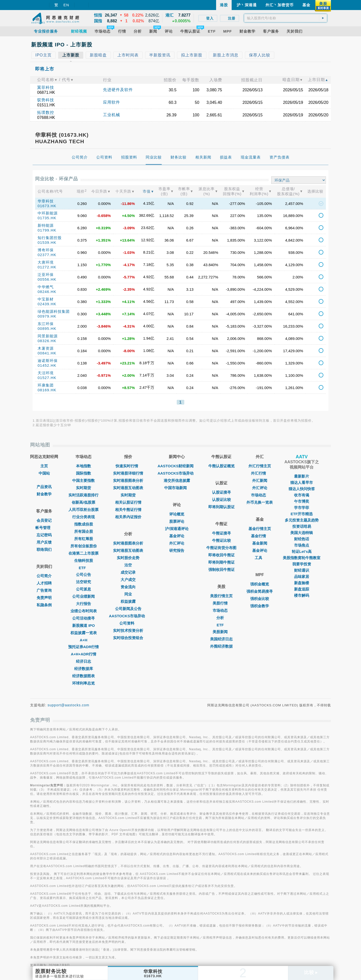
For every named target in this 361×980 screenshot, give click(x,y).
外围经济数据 (221, 646)
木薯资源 (46, 348)
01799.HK (47, 230)
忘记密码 (44, 535)
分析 (221, 618)
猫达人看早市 (302, 482)
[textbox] (286, 18)
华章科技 (46, 201)
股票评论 (177, 521)
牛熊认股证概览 (221, 466)
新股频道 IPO (83, 625)
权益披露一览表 (84, 633)
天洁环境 (46, 373)
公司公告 (83, 575)
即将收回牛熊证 (221, 555)
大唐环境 (46, 262)
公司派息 (83, 589)
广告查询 (44, 590)
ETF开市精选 (302, 514)
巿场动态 (260, 495)
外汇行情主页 (260, 466)
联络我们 (44, 549)
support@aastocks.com (69, 705)
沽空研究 (83, 582)
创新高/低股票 (83, 502)
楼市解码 (302, 595)
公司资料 (128, 623)
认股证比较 (221, 500)
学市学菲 (302, 508)
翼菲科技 (46, 87)
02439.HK (47, 304)
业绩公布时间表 (84, 611)
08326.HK (47, 341)
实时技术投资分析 (128, 630)
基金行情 (260, 536)
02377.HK (47, 255)
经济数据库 (84, 669)
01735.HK (47, 218)
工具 (260, 558)
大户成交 (128, 580)
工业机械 (112, 115)
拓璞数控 (46, 112)
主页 (44, 466)
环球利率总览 (83, 683)
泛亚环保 (46, 275)
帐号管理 (44, 528)
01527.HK (47, 378)
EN (66, 5)
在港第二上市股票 (83, 553)
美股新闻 (221, 632)
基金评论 (177, 536)
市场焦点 (302, 545)
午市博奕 (302, 501)
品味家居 (302, 577)
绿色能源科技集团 (54, 311)
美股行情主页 (221, 596)
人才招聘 (44, 583)
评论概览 (177, 514)
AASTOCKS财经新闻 (177, 466)
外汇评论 (177, 543)
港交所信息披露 (177, 480)
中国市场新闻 (177, 488)
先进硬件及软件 (118, 90)
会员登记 (44, 520)
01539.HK (47, 242)
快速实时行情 (128, 466)
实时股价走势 (128, 558)
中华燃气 (46, 287)
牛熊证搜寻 (221, 533)
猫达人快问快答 (302, 489)
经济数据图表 (83, 676)
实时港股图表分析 (128, 480)
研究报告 (177, 550)
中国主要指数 (83, 480)
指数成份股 (84, 524)
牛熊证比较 (221, 540)
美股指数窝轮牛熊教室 (302, 558)
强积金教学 (260, 606)
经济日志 (83, 661)
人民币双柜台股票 (83, 510)
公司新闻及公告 (128, 609)
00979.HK (47, 316)
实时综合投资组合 (128, 638)
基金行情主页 (260, 529)
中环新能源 (48, 213)
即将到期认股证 (221, 507)
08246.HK (47, 292)
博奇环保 (46, 250)
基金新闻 (260, 543)
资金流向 (128, 587)
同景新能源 (48, 336)
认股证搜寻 (221, 492)
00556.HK (47, 279)
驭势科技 (46, 100)
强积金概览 (260, 584)
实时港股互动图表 (128, 488)
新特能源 (46, 225)
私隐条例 (44, 605)
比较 (311, 972)
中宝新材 (46, 299)
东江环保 (46, 324)
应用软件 (112, 102)
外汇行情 (260, 473)
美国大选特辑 (302, 533)
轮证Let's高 (302, 551)
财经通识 (302, 570)
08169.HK (47, 390)
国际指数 (83, 473)
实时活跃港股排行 (83, 495)
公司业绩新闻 (83, 596)
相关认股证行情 (128, 502)
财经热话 (302, 539)
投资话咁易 (302, 526)
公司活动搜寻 (83, 618)
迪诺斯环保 (48, 361)
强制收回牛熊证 (221, 570)
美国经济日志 (221, 639)
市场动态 (221, 610)
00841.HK (47, 353)
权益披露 (128, 601)
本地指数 (83, 466)
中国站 (44, 473)
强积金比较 (260, 599)
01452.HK (47, 365)
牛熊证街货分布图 (221, 548)
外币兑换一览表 (260, 502)
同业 (128, 594)
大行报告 (83, 604)
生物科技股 (84, 560)
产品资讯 (44, 487)
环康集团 (46, 385)
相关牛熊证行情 (128, 510)
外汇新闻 (260, 480)
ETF (83, 568)
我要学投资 (302, 564)
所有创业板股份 (84, 546)
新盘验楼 (302, 583)
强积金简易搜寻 (260, 591)
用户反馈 (44, 542)
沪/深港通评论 (177, 529)
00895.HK (47, 328)
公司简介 (44, 576)
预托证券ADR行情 (84, 647)
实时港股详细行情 (128, 473)
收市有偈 (302, 495)
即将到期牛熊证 (221, 562)
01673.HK (47, 206)
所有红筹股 (84, 539)
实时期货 (83, 488)
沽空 (128, 565)
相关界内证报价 (128, 517)
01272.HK (47, 267)
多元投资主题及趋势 (302, 520)
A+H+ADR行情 (83, 654)
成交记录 (128, 572)
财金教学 (44, 494)
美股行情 (221, 603)
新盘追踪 (302, 589)
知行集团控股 (50, 238)
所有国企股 (84, 531)
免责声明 (44, 598)
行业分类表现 (83, 517)
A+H (83, 640)
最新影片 (302, 476)
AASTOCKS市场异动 (128, 616)
